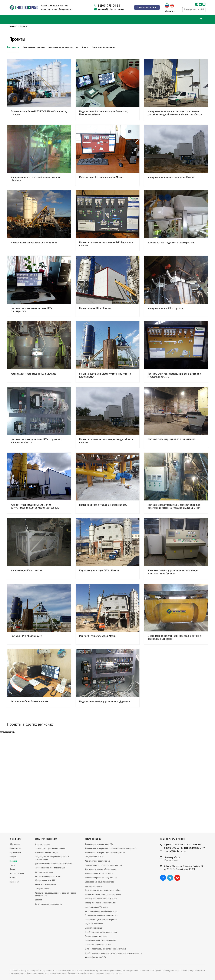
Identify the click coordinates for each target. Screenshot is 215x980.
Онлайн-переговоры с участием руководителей (105, 949)
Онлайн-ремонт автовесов (96, 936)
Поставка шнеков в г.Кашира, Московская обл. (103, 505)
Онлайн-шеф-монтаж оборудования (100, 940)
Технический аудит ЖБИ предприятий (101, 920)
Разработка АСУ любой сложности (99, 873)
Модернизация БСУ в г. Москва (26, 571)
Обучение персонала (94, 924)
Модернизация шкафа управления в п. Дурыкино (105, 702)
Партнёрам (14, 882)
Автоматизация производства (47, 876)
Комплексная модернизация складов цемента (105, 853)
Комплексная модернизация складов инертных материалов (111, 848)
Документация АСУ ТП (94, 857)
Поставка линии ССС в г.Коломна (96, 308)
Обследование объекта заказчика (100, 882)
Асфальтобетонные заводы (46, 853)
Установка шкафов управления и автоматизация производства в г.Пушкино (173, 572)
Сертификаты (15, 853)
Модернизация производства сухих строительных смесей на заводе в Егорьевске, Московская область (175, 113)
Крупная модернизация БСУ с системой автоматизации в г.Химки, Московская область (35, 506)
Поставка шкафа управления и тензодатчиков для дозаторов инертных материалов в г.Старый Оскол (174, 506)
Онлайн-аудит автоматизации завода (101, 932)
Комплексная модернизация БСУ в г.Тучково (33, 374)
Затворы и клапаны (43, 889)
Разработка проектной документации (101, 878)
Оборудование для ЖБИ (45, 880)
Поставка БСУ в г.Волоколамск (26, 636)
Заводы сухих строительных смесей (50, 848)
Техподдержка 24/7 (194, 9)
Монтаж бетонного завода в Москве (98, 636)
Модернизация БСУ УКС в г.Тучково (166, 308)
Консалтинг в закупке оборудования (101, 869)
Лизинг (13, 869)
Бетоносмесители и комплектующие (50, 868)
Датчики (38, 900)
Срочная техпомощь (94, 928)
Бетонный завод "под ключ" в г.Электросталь (171, 243)
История (13, 857)
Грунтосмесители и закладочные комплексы (54, 864)
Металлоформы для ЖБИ (95, 957)
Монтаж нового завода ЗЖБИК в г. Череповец (34, 243)
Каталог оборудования (46, 839)
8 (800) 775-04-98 (109, 6)
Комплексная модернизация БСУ (99, 844)
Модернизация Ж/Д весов (96, 907)
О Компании (15, 844)
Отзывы (13, 878)
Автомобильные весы (44, 872)
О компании (15, 839)
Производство (16, 848)
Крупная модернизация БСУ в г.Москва (99, 571)
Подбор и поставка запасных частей (100, 903)
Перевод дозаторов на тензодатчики (101, 899)
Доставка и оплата (18, 873)
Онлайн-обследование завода (98, 945)
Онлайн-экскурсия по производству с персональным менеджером (113, 953)
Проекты (13, 861)
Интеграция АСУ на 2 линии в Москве (30, 701)
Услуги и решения (93, 839)
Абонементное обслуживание (97, 861)
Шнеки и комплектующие (45, 885)
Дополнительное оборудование (48, 904)
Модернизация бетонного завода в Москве (101, 177)
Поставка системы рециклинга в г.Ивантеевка (171, 439)
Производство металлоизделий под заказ (103, 894)
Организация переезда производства (101, 915)
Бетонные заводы (42, 844)
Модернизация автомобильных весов (101, 911)
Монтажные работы (93, 886)
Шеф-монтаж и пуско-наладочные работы (103, 890)
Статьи (12, 865)
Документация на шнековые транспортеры (103, 865)
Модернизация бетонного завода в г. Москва (171, 177)
